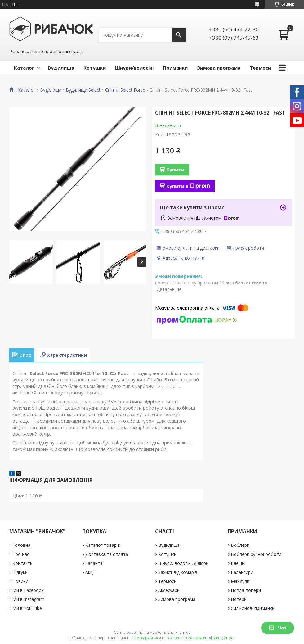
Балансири (242, 572)
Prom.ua (183, 632)
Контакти (22, 563)
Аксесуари (169, 590)
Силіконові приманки (253, 608)
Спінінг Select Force (125, 90)
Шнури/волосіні (134, 68)
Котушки (95, 68)
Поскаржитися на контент (158, 638)
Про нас (21, 554)
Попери (239, 599)
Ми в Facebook (28, 590)
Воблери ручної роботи (256, 554)
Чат (278, 628)
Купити (175, 170)
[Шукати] (179, 35)
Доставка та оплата (107, 554)
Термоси (260, 68)
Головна (21, 545)
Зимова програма (219, 68)
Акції (90, 572)
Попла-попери (246, 590)
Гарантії (94, 563)
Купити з (188, 186)
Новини (20, 581)
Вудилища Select (83, 90)
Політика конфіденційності (211, 638)
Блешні (238, 563)
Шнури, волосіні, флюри (183, 563)
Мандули (240, 581)
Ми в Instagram (28, 599)
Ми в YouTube (27, 608)
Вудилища (61, 68)
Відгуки (20, 572)
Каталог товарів (103, 545)
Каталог (24, 68)
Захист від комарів (178, 572)
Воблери (240, 545)
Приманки (175, 68)
